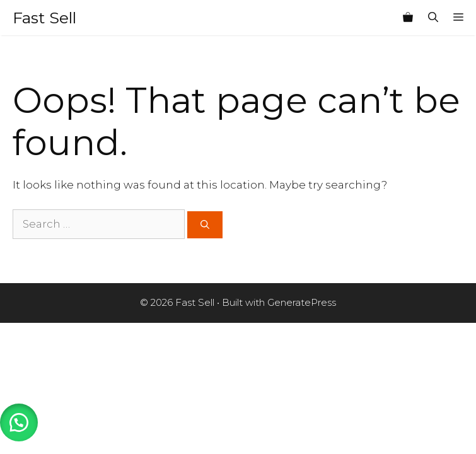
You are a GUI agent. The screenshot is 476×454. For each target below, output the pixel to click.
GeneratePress (302, 302)
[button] (19, 422)
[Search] (205, 225)
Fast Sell (44, 18)
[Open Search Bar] (433, 18)
